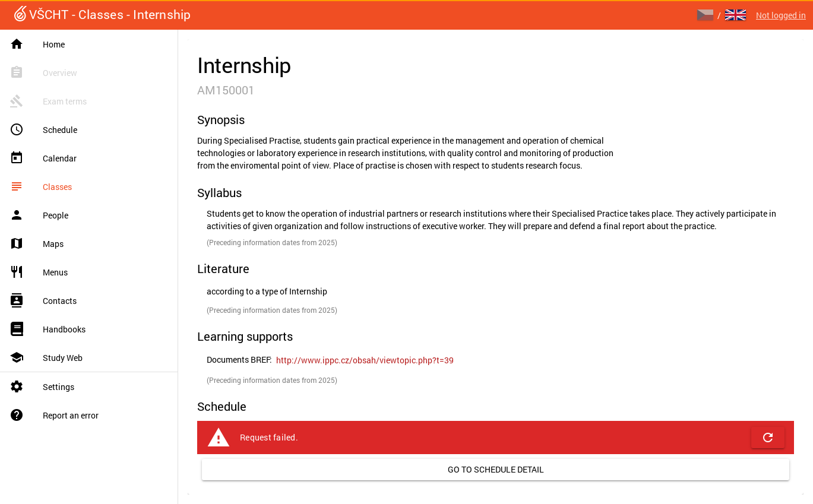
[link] (365, 360)
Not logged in (781, 15)
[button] (768, 438)
